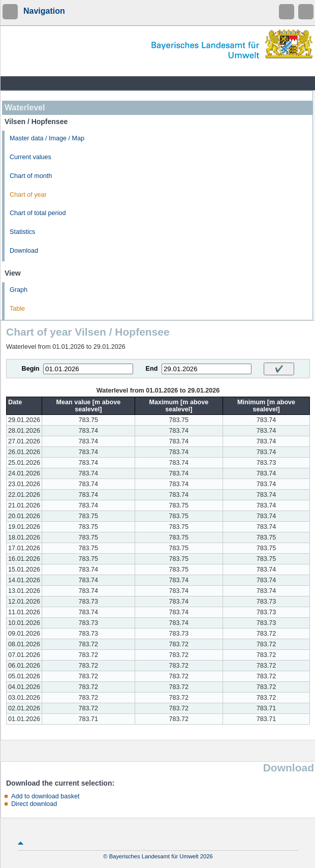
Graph (19, 290)
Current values (30, 157)
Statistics (22, 232)
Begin (31, 369)
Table (17, 309)
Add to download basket (45, 796)
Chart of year (28, 195)
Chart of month (31, 176)
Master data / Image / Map (47, 138)
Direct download (34, 804)
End (152, 369)
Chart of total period (38, 213)
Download (24, 251)
